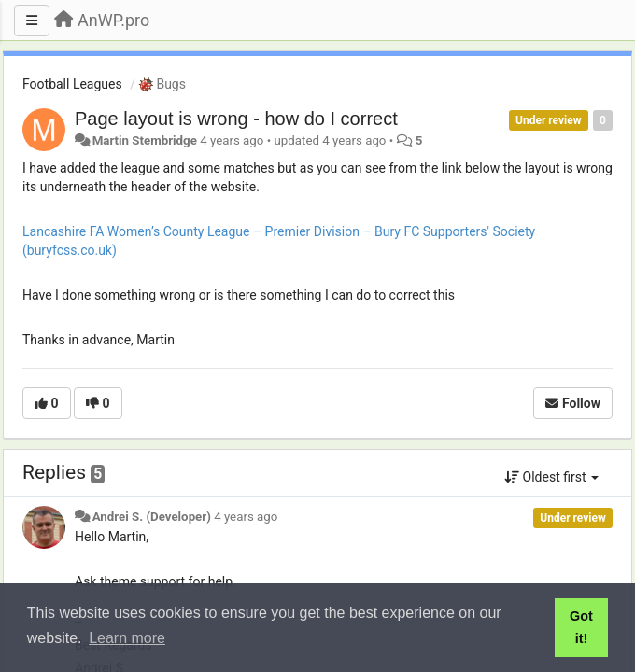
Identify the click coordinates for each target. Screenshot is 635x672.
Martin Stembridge (145, 140)
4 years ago (246, 517)
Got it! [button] (581, 627)
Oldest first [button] (551, 477)
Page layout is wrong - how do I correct (236, 119)
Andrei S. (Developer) (152, 517)
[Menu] (32, 21)
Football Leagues (72, 84)
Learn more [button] (127, 638)
